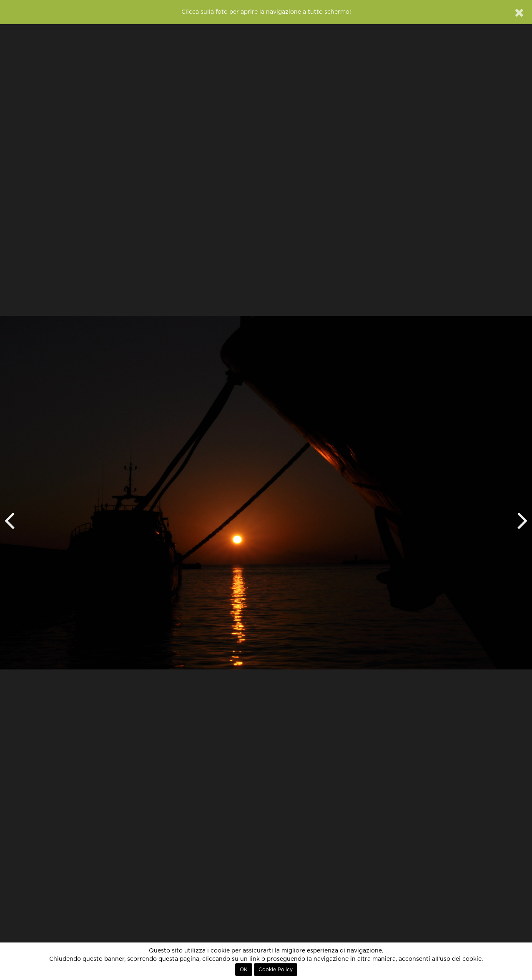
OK (244, 970)
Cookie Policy (276, 970)
